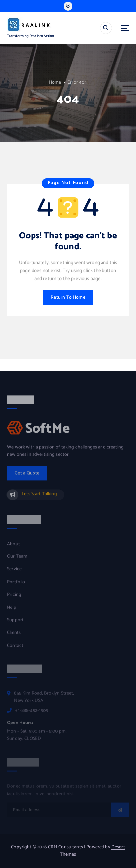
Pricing (14, 598)
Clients (14, 636)
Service (14, 572)
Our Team (17, 559)
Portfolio (16, 585)
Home (55, 82)
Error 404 (77, 82)
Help (12, 610)
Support (15, 623)
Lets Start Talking (39, 497)
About (13, 547)
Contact (15, 648)
